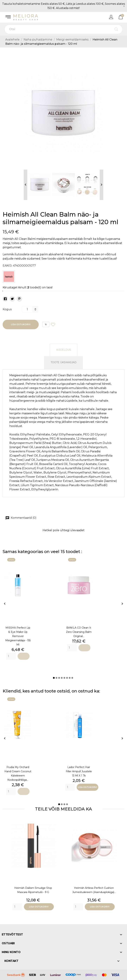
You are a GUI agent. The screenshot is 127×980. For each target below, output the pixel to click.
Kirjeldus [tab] (64, 350)
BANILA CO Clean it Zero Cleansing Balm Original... (79, 632)
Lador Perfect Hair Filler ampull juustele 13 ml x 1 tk (79, 771)
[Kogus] (27, 309)
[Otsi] (64, 29)
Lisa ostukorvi (21, 324)
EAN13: (7, 266)
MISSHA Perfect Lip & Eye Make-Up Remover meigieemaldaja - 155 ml (18, 636)
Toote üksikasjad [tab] (64, 362)
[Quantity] (11, 656)
